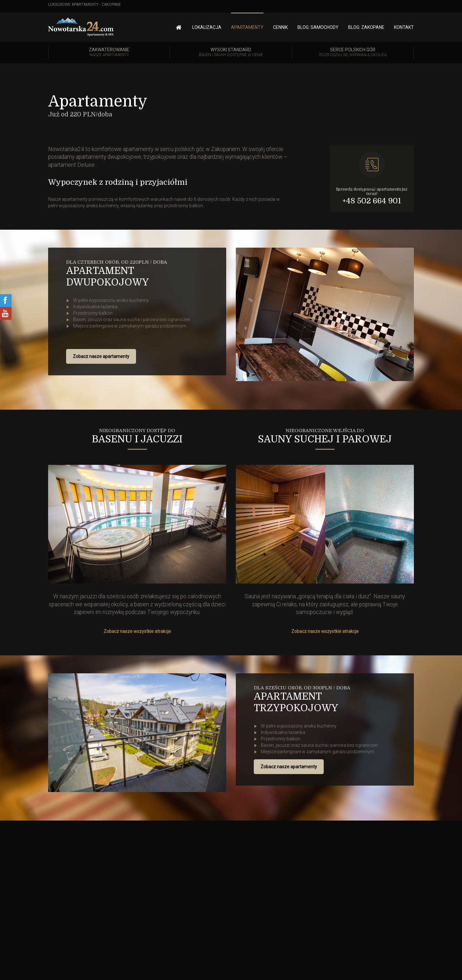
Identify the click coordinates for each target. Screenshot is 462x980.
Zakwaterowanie (109, 53)
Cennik (280, 27)
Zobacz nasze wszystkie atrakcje (137, 631)
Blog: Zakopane (366, 27)
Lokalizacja (207, 27)
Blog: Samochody (318, 27)
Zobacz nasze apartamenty (101, 356)
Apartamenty (247, 27)
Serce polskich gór (353, 53)
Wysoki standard (231, 53)
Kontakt (404, 27)
